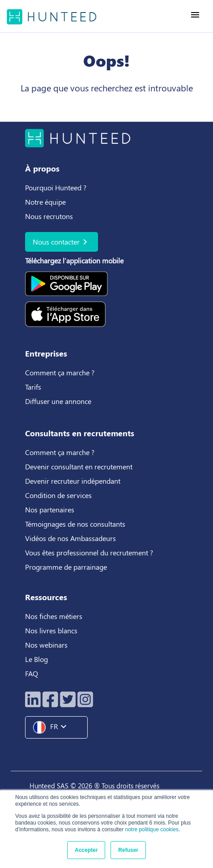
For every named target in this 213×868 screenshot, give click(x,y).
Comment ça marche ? (60, 372)
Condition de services (58, 495)
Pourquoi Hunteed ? (56, 187)
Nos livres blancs (52, 630)
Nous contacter (62, 242)
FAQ (32, 673)
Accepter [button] (86, 850)
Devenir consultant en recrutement (79, 466)
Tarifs (33, 387)
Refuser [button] (128, 850)
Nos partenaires (50, 509)
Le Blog (37, 659)
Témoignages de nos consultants (75, 524)
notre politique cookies (151, 829)
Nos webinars (46, 645)
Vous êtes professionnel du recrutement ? (89, 552)
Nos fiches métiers (54, 616)
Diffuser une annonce (58, 401)
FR (53, 727)
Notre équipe (45, 202)
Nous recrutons (49, 216)
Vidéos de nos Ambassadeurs (70, 538)
